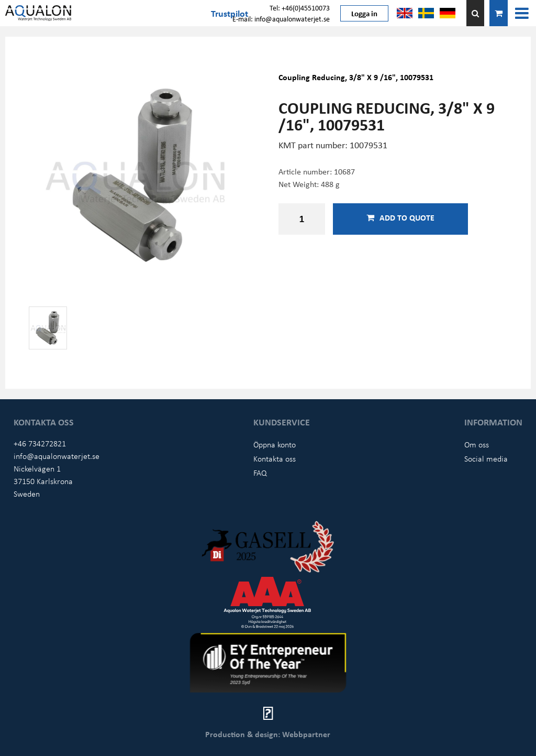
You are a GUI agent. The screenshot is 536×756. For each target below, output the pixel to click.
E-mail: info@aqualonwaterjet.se (281, 19)
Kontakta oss (275, 458)
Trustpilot (230, 13)
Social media (486, 458)
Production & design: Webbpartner (268, 734)
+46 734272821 (40, 443)
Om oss (477, 444)
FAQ (260, 473)
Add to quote (400, 217)
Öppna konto (275, 444)
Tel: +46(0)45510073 (300, 8)
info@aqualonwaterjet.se (57, 456)
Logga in (364, 13)
